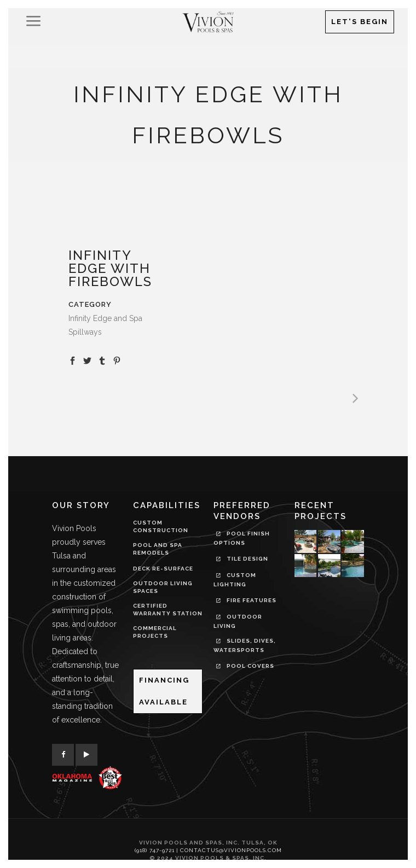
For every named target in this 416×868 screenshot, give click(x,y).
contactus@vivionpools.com (231, 850)
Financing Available (164, 691)
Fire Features (246, 602)
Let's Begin (360, 22)
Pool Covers (245, 667)
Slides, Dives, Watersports (245, 645)
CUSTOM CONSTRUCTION (161, 526)
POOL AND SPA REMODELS (158, 549)
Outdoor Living (238, 621)
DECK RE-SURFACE (163, 569)
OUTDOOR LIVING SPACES (163, 587)
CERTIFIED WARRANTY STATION (168, 610)
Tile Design (242, 560)
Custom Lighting (235, 580)
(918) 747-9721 (155, 850)
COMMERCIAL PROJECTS (155, 632)
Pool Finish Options (242, 538)
